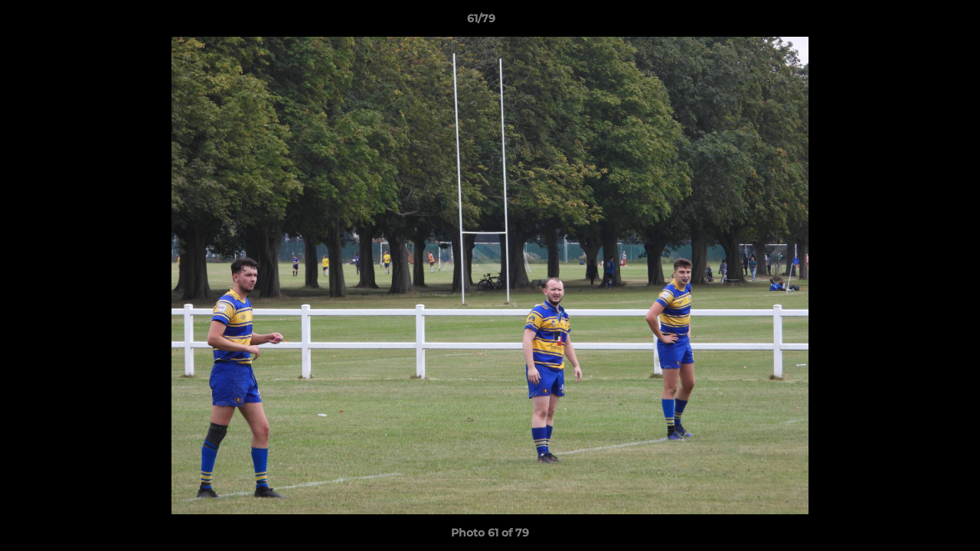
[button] (916, 22)
